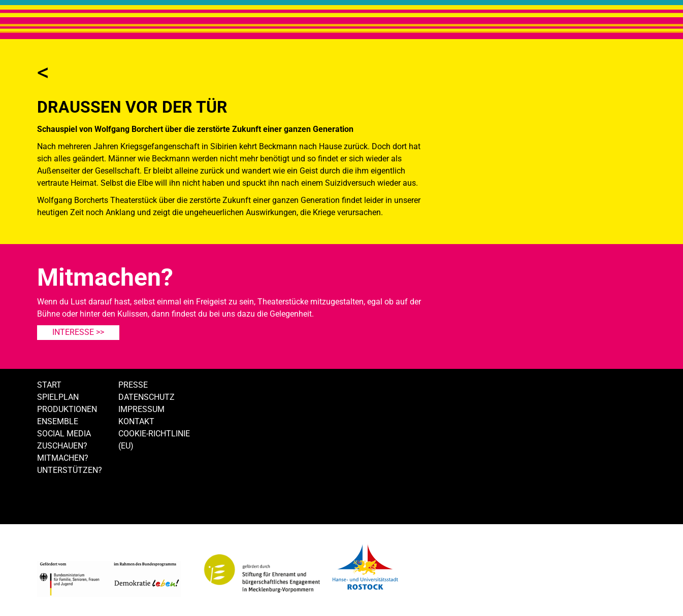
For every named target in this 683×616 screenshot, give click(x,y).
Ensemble (58, 421)
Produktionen (67, 409)
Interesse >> (78, 332)
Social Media (64, 434)
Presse (133, 385)
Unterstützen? (70, 470)
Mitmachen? (63, 458)
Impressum (141, 409)
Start (49, 385)
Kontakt (136, 421)
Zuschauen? (62, 446)
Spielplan (58, 397)
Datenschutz (147, 397)
